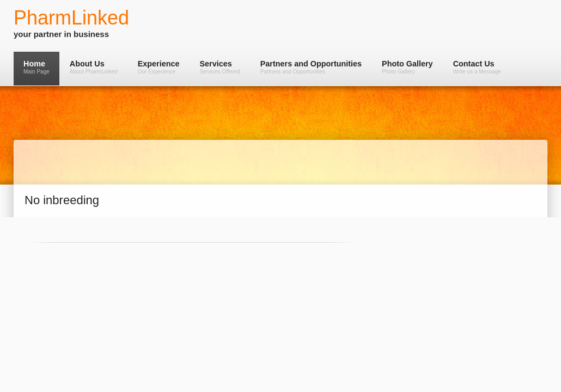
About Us (94, 67)
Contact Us (477, 67)
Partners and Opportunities (311, 67)
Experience (159, 67)
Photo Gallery (407, 67)
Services (219, 67)
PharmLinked (71, 18)
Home (36, 67)
